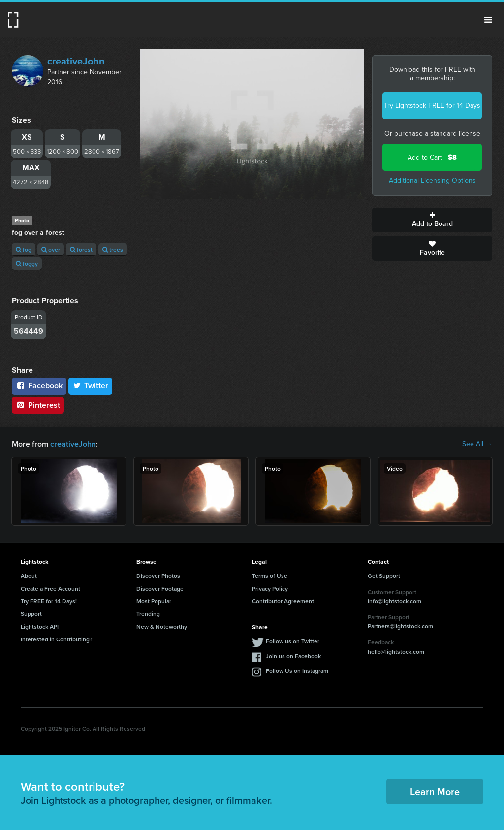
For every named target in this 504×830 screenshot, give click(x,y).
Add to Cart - (432, 157)
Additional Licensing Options (432, 180)
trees (113, 249)
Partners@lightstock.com (400, 626)
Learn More (435, 791)
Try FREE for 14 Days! (49, 601)
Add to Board (432, 220)
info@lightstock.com (394, 601)
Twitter (91, 386)
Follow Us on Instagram (297, 671)
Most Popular (154, 601)
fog (24, 249)
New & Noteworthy (162, 626)
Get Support (384, 576)
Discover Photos (158, 576)
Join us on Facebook (293, 656)
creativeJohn (76, 61)
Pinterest (38, 405)
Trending (148, 614)
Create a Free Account (50, 589)
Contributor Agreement (283, 601)
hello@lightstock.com (396, 652)
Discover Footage (160, 589)
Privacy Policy (270, 589)
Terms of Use (270, 576)
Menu (488, 20)
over (51, 249)
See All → (477, 444)
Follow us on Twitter (293, 641)
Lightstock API (40, 626)
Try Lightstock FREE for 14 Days (432, 106)
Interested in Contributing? (57, 639)
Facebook (39, 386)
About (29, 576)
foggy (27, 264)
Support (31, 614)
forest (81, 249)
